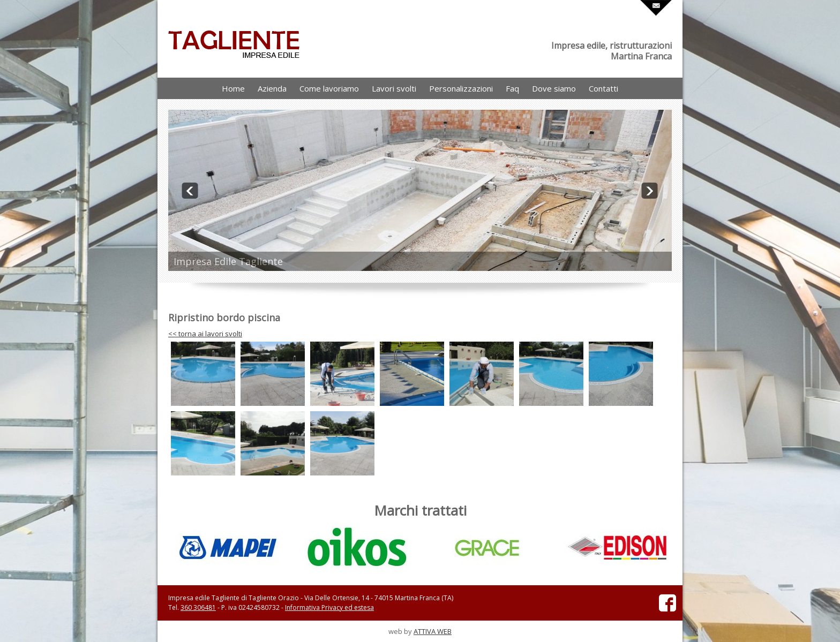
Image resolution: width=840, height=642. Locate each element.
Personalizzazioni (461, 88)
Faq (512, 88)
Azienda (272, 88)
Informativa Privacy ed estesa (329, 607)
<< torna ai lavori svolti (205, 334)
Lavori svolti (394, 88)
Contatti (603, 88)
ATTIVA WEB (433, 631)
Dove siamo (554, 88)
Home (233, 88)
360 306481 (198, 607)
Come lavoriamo (329, 88)
